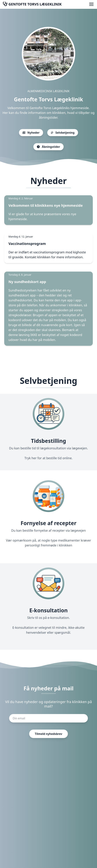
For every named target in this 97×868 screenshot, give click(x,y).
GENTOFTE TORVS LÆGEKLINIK (32, 4)
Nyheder (31, 133)
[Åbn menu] (91, 4)
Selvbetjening (63, 133)
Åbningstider (48, 147)
